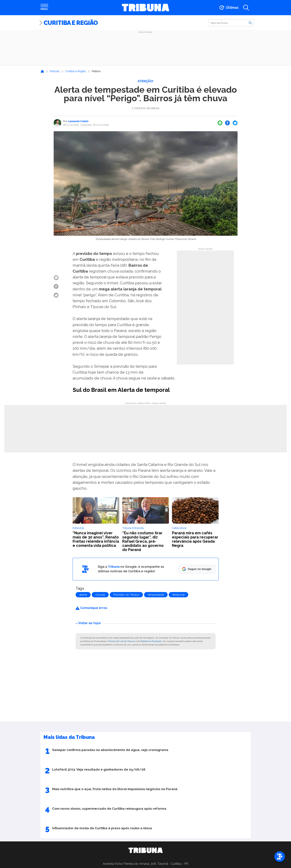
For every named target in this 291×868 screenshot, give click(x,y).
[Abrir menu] (44, 8)
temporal (178, 595)
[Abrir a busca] (246, 8)
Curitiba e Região (71, 23)
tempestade (156, 595)
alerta (83, 595)
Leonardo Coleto (78, 121)
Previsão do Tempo (126, 595)
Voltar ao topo (88, 623)
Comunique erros (91, 608)
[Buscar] (231, 23)
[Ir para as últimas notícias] (229, 8)
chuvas (100, 595)
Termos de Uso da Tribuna (122, 641)
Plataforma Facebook (151, 641)
